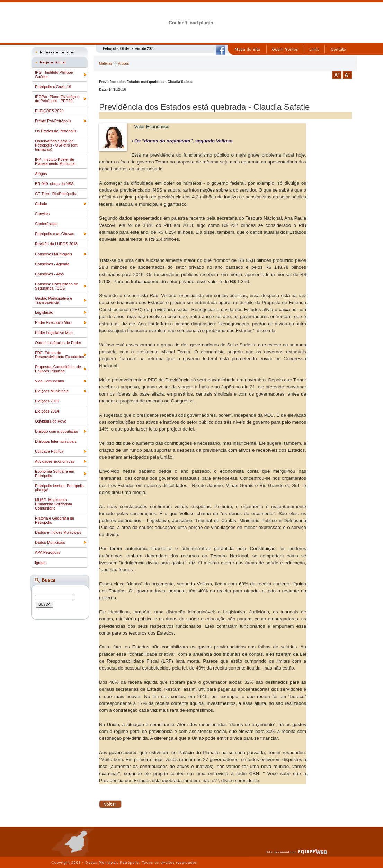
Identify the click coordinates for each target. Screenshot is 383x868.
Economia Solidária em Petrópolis (55, 473)
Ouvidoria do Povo (51, 421)
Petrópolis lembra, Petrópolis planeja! (59, 488)
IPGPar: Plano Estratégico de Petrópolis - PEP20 (57, 99)
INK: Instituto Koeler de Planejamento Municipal (55, 161)
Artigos (41, 174)
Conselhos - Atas (49, 274)
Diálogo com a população (56, 431)
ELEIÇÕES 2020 (49, 111)
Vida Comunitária (50, 381)
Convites (42, 214)
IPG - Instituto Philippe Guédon (54, 74)
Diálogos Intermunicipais (56, 441)
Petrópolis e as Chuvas (55, 234)
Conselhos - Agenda (52, 264)
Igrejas (41, 563)
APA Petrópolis (48, 552)
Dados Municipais (50, 542)
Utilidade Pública (49, 451)
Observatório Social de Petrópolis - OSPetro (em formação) (56, 145)
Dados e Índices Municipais (58, 532)
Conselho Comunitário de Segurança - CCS (56, 286)
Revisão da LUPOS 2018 (56, 244)
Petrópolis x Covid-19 (53, 87)
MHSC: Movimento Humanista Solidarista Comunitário (54, 504)
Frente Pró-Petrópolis (53, 121)
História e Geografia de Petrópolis (55, 520)
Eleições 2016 (47, 401)
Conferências (46, 224)
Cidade (41, 204)
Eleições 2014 (47, 411)
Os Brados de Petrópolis (56, 131)
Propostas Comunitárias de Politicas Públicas (58, 369)
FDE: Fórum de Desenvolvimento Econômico (60, 355)
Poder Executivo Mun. (54, 322)
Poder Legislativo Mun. (54, 333)
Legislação (44, 312)
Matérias (106, 64)
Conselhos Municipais (54, 254)
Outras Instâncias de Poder (58, 343)
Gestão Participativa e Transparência (54, 300)
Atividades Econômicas (55, 461)
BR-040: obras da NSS (54, 184)
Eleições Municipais (52, 391)
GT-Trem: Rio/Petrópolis (55, 194)
